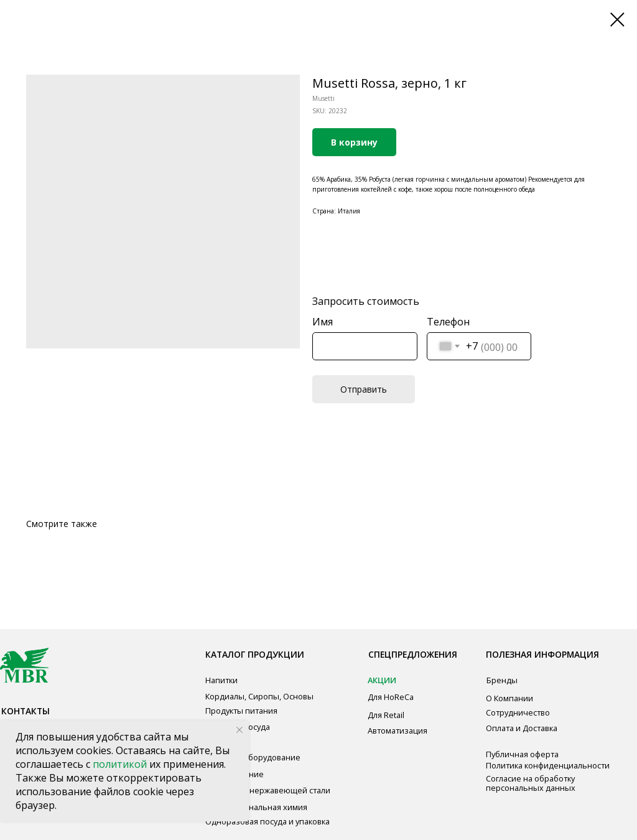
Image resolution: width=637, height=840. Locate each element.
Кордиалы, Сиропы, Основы (259, 696)
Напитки (221, 680)
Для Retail (386, 715)
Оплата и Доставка (522, 728)
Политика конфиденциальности (548, 765)
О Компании (509, 698)
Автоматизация (398, 730)
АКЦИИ (382, 680)
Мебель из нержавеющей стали (268, 790)
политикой (121, 764)
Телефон (448, 322)
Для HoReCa (391, 697)
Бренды (502, 680)
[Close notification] (239, 730)
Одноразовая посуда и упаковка (267, 821)
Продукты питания (241, 711)
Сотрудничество (518, 712)
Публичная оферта (522, 754)
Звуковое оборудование (253, 757)
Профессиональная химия (256, 807)
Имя (323, 322)
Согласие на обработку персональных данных (531, 783)
